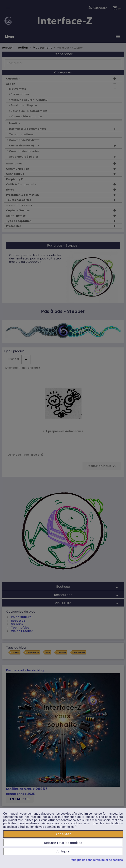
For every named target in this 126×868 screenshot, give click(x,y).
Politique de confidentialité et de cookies (96, 860)
